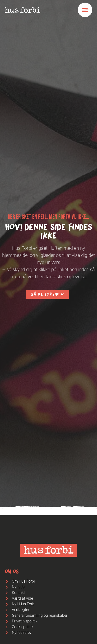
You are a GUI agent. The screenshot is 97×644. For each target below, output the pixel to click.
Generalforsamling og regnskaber (40, 615)
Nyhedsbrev (22, 632)
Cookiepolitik (23, 627)
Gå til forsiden (47, 294)
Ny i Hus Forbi (24, 604)
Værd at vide (22, 598)
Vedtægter (21, 610)
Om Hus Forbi (23, 581)
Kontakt (18, 593)
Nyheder (19, 587)
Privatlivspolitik (25, 621)
